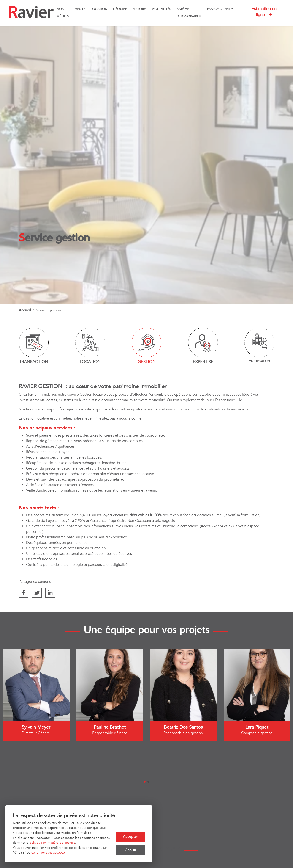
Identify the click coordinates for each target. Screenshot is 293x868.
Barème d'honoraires (189, 13)
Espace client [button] (219, 9)
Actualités (161, 9)
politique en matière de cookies (52, 843)
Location (99, 9)
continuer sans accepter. (49, 853)
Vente (80, 9)
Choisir (130, 850)
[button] (145, 782)
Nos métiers (63, 13)
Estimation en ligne (264, 12)
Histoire (139, 9)
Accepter (130, 836)
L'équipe (120, 9)
